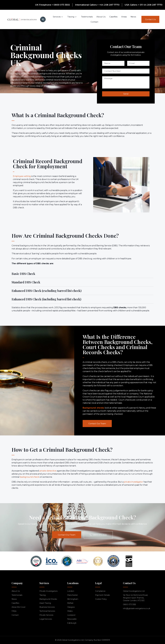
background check (29, 477)
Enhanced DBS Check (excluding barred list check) (47, 291)
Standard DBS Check (26, 282)
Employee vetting (22, 176)
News (133, 17)
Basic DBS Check (23, 274)
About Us (101, 17)
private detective (48, 471)
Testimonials (87, 17)
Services (58, 17)
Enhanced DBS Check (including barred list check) (46, 299)
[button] (82, 274)
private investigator (133, 482)
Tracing (72, 17)
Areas (124, 17)
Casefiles (113, 17)
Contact (94, 22)
